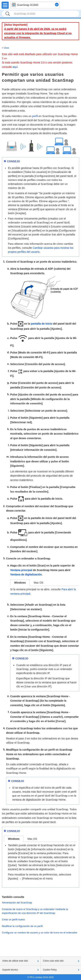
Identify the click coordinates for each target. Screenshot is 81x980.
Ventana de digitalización (26, 574)
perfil (35, 116)
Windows (20, 583)
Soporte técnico (10, 970)
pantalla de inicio (42, 324)
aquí (15, 67)
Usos (6, 48)
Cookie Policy (50, 970)
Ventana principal (21, 570)
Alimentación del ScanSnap (17, 903)
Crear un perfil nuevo (13, 919)
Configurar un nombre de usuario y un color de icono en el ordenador (40, 933)
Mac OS (39, 583)
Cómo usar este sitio (53, 961)
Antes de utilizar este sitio (15, 961)
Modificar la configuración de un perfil (22, 926)
